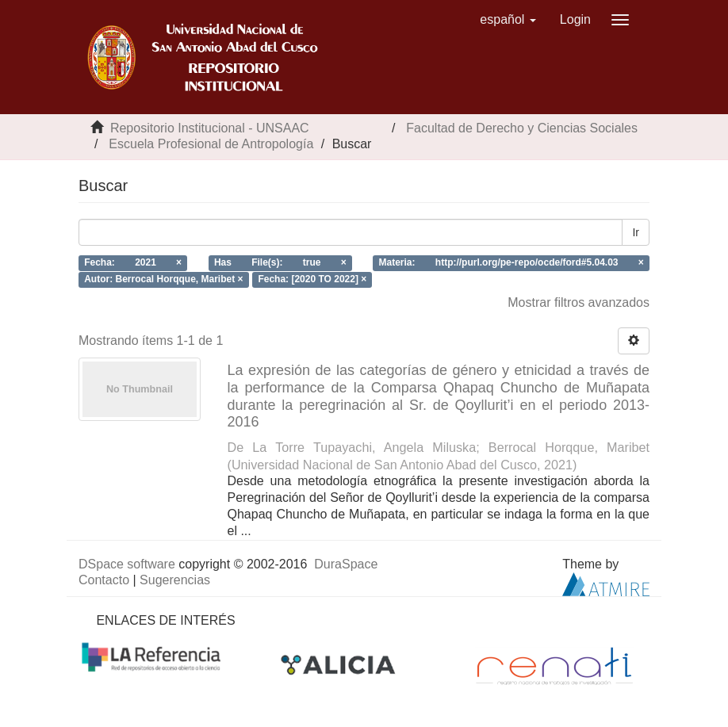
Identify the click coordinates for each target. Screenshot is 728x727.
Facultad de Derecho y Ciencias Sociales (522, 128)
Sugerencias (175, 580)
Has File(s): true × (280, 262)
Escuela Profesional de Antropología (211, 144)
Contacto (104, 580)
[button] (508, 20)
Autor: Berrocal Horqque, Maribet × (163, 279)
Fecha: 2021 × (133, 262)
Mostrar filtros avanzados (579, 302)
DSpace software (127, 564)
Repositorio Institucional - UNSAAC (210, 128)
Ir (636, 232)
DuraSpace (346, 564)
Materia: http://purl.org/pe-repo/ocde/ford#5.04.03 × (512, 262)
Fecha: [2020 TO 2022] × (312, 279)
